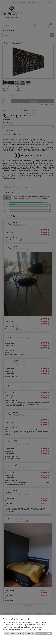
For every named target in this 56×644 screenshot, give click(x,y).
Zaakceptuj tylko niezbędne (14, 633)
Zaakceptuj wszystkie (44, 633)
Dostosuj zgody (30, 633)
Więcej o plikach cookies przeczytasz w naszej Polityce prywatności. (22, 629)
